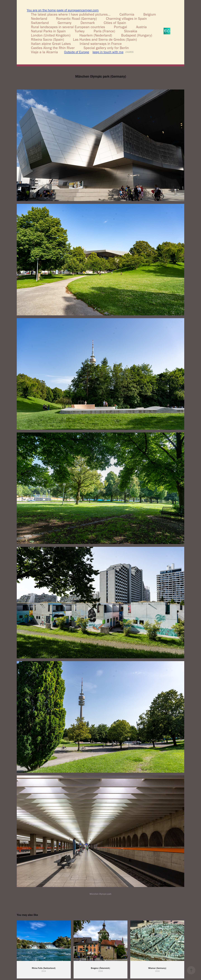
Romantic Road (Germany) (76, 19)
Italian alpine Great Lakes (51, 44)
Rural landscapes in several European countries (68, 27)
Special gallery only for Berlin (106, 48)
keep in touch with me (108, 52)
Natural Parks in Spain (48, 31)
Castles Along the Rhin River (53, 48)
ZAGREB (129, 52)
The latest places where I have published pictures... (71, 14)
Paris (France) (104, 31)
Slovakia (131, 31)
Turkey (80, 31)
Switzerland (40, 23)
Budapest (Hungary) (137, 35)
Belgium (150, 14)
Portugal (120, 27)
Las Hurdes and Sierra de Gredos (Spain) (105, 39)
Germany (65, 23)
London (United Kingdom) (51, 35)
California (127, 14)
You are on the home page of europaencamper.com (63, 10)
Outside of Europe (77, 52)
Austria (141, 27)
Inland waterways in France (101, 44)
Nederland (39, 19)
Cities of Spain (115, 23)
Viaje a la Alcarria (44, 52)
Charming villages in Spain (126, 19)
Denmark (88, 23)
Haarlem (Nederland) (96, 35)
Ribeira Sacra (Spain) (48, 39)
